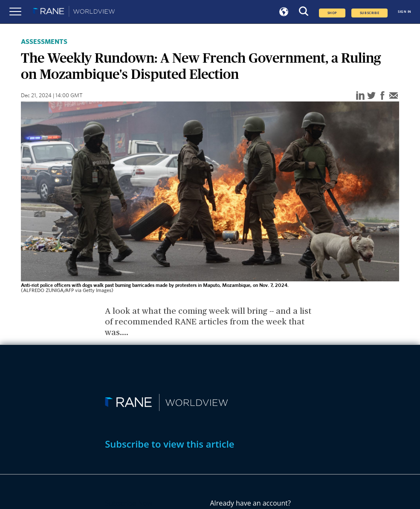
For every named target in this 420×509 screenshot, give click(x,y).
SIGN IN (405, 12)
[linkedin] (360, 96)
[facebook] (382, 96)
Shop (332, 13)
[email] (394, 96)
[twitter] (371, 96)
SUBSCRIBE (369, 13)
